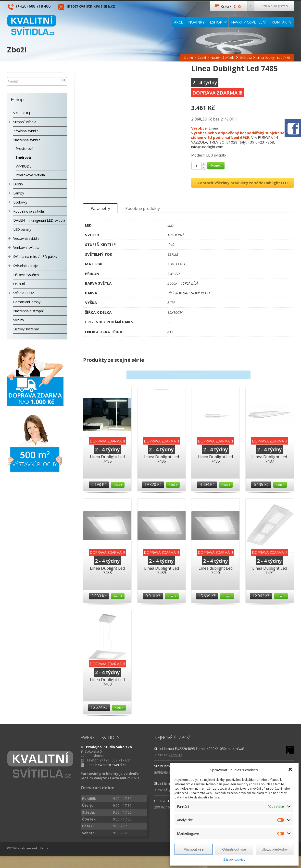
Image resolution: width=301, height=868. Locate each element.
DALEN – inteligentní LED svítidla (39, 220)
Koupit (216, 166)
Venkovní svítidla (26, 247)
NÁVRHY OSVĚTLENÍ (249, 22)
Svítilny (19, 320)
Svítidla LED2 (24, 293)
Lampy (19, 193)
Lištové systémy (26, 275)
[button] (291, 770)
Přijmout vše (194, 849)
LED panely (22, 229)
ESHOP (219, 22)
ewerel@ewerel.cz (112, 770)
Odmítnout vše (234, 849)
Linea (213, 128)
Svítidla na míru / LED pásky (35, 257)
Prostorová (25, 149)
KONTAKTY (282, 22)
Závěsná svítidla (26, 131)
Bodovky (20, 202)
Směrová (23, 157)
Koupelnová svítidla (29, 211)
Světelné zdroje (25, 266)
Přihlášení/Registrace (274, 6)
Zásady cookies (234, 860)
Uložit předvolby (275, 849)
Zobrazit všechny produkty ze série (243, 183)
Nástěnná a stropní (28, 311)
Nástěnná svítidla (27, 140)
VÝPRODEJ (22, 113)
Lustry (18, 184)
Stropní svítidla (25, 122)
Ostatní (19, 284)
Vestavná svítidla (26, 238)
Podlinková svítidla (30, 175)
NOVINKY (196, 22)
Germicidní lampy (27, 302)
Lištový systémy (26, 329)
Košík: (237, 6)
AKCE (179, 22)
